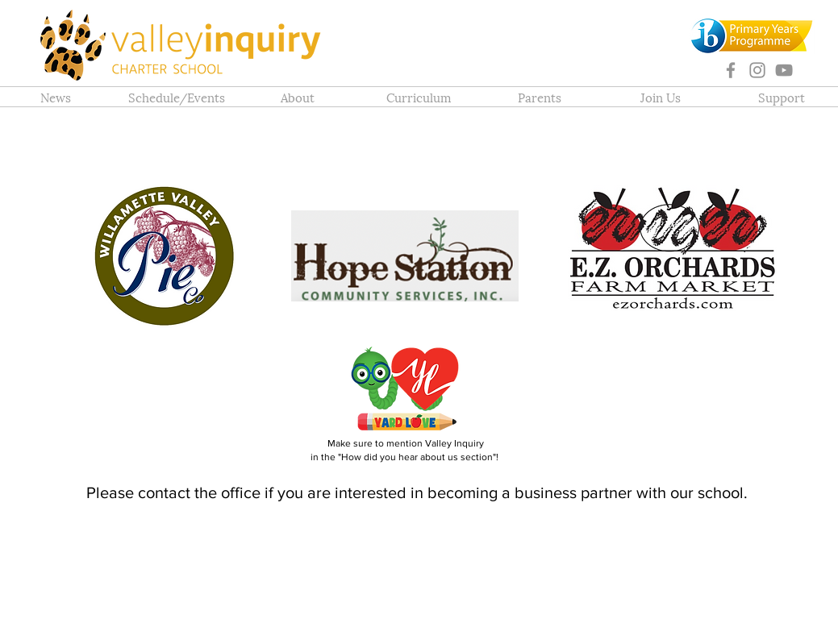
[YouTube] (784, 70)
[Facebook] (731, 70)
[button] (298, 97)
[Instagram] (757, 70)
